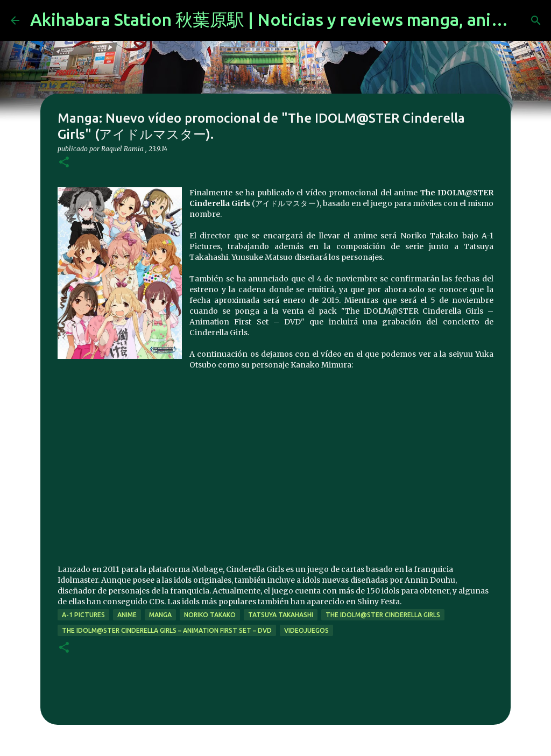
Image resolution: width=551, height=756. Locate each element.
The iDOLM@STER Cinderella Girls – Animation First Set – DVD (167, 630)
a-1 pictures (83, 615)
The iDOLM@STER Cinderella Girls (383, 615)
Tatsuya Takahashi (281, 615)
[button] (64, 163)
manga (160, 615)
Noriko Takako (210, 615)
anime (127, 615)
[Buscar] (536, 20)
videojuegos (306, 630)
